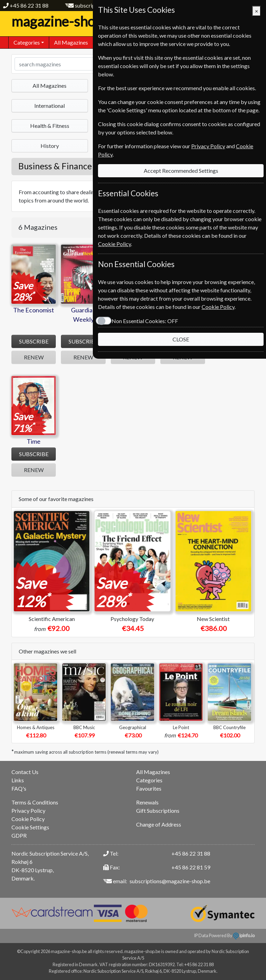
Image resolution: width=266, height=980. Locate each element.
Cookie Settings (30, 827)
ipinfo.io (244, 935)
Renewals (147, 802)
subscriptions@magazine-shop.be (170, 881)
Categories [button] (27, 42)
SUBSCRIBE (34, 341)
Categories (149, 780)
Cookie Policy (28, 819)
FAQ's (19, 788)
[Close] (256, 11)
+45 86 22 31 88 (29, 5)
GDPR (19, 835)
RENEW (34, 357)
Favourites (149, 788)
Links (18, 780)
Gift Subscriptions (158, 811)
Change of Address (159, 824)
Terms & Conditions (35, 802)
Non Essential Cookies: (145, 321)
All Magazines (71, 42)
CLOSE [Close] (181, 339)
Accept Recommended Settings (181, 171)
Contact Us (25, 772)
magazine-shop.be (74, 21)
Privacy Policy (28, 811)
